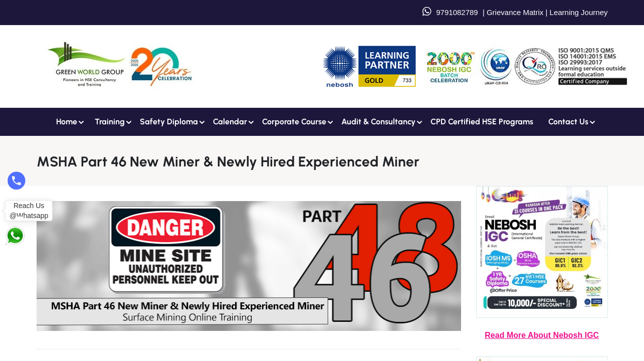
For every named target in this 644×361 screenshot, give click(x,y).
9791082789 (457, 12)
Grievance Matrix (515, 12)
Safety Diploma (169, 122)
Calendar (230, 122)
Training (110, 122)
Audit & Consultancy (378, 122)
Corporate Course (294, 122)
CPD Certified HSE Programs (482, 122)
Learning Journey (577, 12)
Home (67, 122)
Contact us (568, 122)
